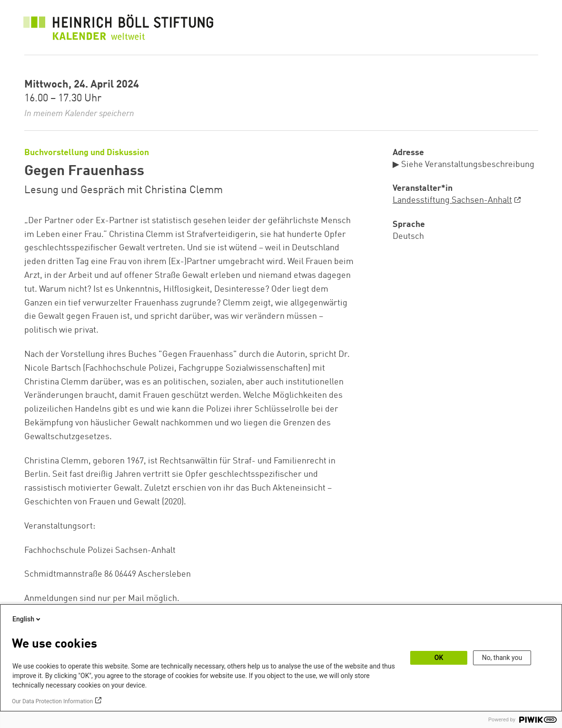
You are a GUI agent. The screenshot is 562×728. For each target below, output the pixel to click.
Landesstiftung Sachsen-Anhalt (452, 200)
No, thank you (502, 658)
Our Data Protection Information (52, 701)
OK (439, 658)
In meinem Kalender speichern (79, 114)
